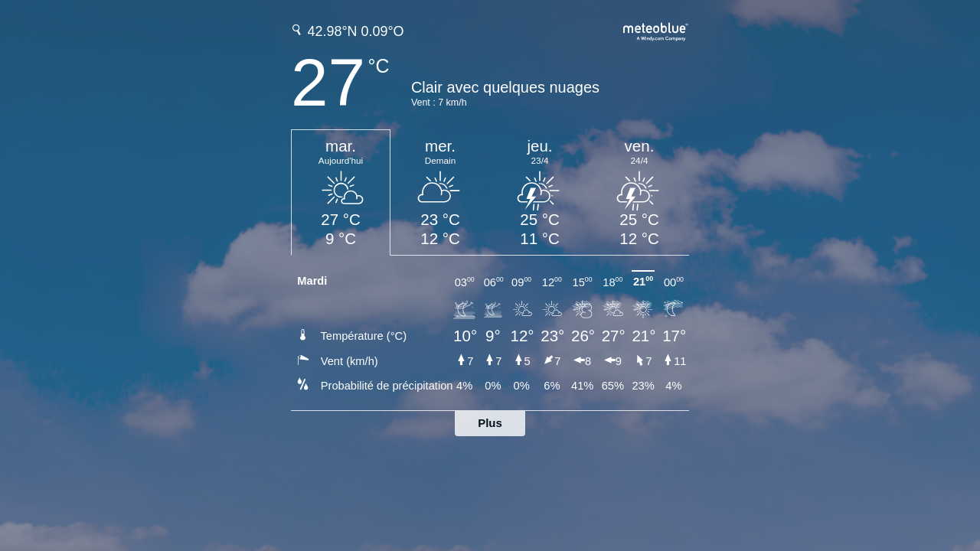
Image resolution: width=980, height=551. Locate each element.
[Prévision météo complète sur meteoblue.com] (656, 30)
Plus (490, 423)
